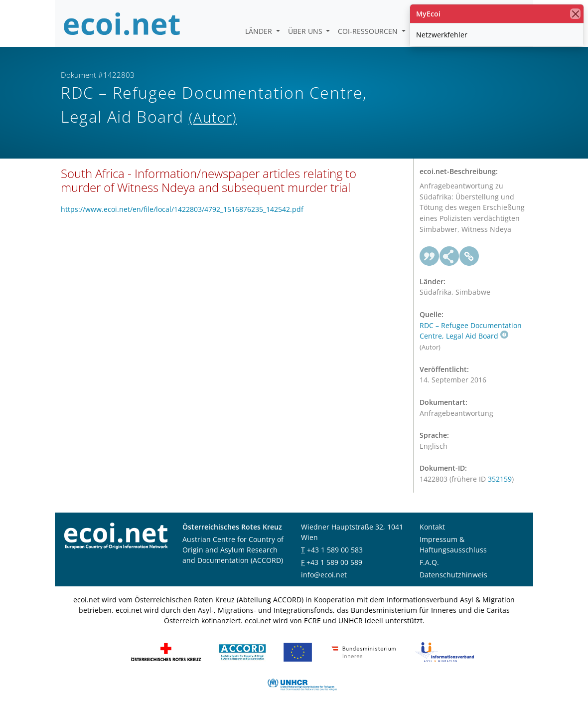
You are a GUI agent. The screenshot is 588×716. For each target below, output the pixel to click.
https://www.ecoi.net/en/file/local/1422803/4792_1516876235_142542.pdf (182, 209)
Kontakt (432, 527)
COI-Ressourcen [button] (369, 31)
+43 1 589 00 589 (334, 562)
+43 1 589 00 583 (335, 550)
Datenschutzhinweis (453, 575)
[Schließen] (575, 14)
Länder (260, 31)
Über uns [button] (306, 31)
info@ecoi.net (324, 575)
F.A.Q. (429, 562)
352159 (500, 479)
